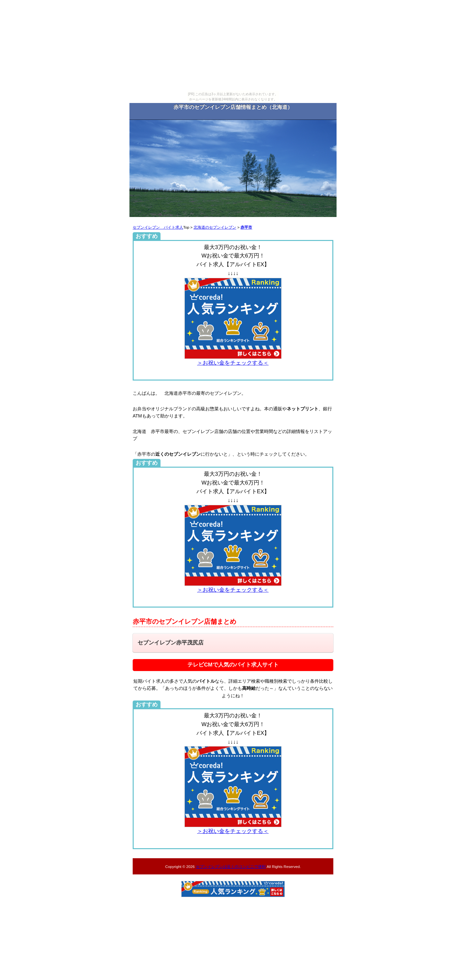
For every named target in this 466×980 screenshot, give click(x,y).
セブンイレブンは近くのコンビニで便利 (231, 866)
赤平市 (246, 227)
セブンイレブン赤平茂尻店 (171, 643)
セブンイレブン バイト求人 (158, 227)
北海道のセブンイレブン (215, 227)
